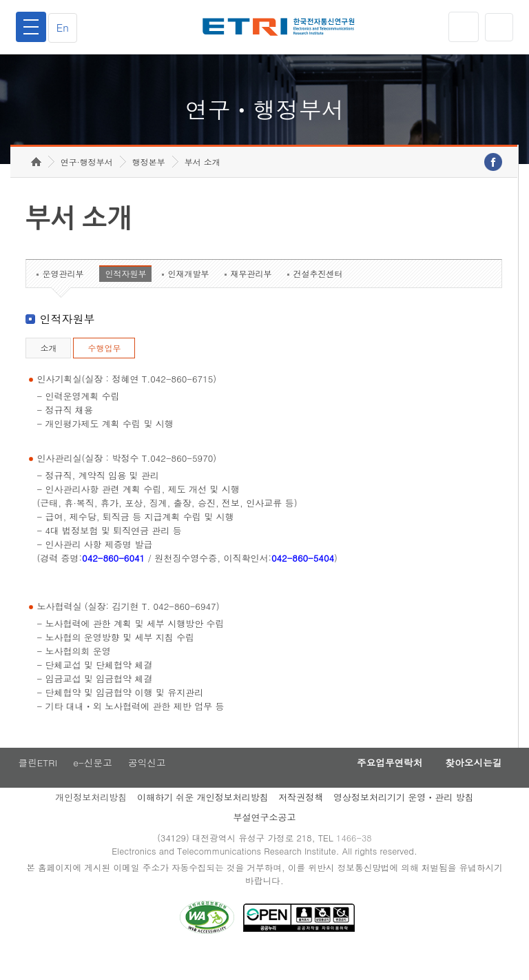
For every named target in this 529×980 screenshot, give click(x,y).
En (66, 27)
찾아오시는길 (470, 785)
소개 (48, 369)
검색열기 (498, 27)
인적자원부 (125, 295)
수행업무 (104, 369)
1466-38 (356, 861)
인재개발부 (188, 295)
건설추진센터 (318, 295)
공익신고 (149, 785)
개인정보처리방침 (91, 820)
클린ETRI (36, 785)
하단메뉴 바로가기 (0, 0)
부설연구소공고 (265, 840)
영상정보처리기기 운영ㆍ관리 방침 (404, 820)
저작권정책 (301, 820)
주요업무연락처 (379, 785)
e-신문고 (93, 785)
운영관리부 (63, 295)
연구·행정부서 (87, 183)
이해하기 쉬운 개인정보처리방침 (203, 820)
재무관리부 (251, 295)
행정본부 (149, 183)
